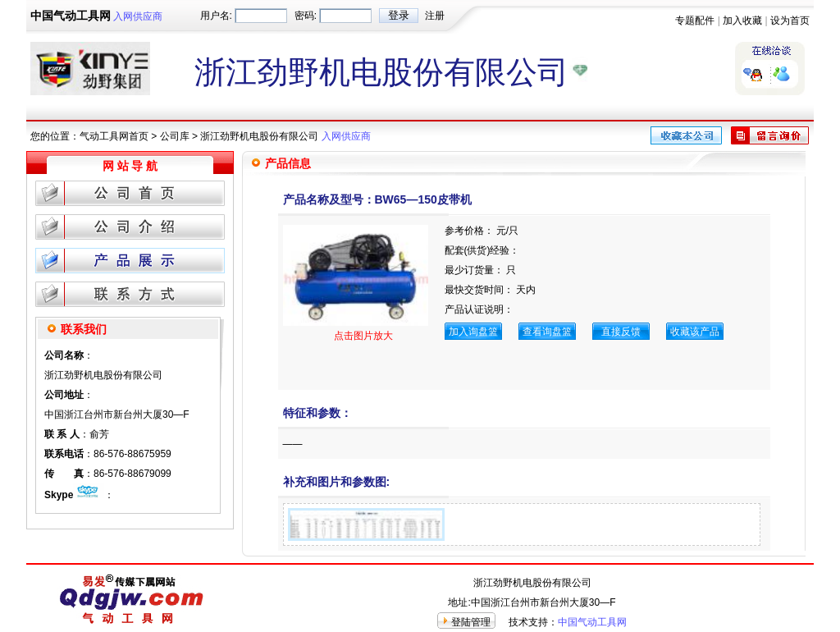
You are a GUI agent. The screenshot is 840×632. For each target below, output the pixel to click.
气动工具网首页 (114, 136)
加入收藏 (742, 21)
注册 (435, 16)
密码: (306, 16)
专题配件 (695, 21)
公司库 (175, 136)
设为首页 (790, 21)
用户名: (216, 16)
